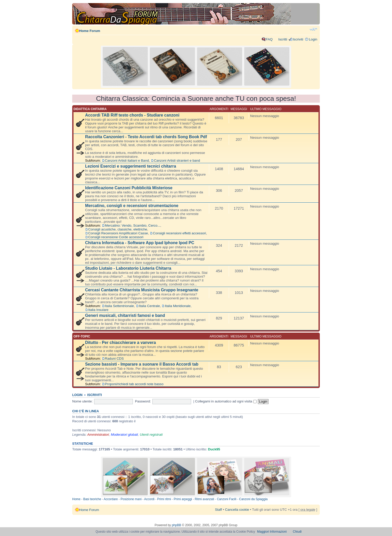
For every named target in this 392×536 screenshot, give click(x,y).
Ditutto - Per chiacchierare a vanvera (120, 343)
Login (313, 39)
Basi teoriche (92, 499)
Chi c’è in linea (86, 411)
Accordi (149, 499)
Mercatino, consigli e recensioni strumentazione (132, 206)
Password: (143, 401)
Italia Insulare (98, 310)
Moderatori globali (124, 435)
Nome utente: (82, 401)
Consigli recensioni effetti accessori (179, 233)
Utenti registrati (151, 435)
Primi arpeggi (183, 499)
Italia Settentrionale (120, 306)
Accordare (111, 499)
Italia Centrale (149, 306)
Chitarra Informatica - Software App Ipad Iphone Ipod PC (140, 243)
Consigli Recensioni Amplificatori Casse (118, 233)
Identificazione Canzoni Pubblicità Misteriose (129, 188)
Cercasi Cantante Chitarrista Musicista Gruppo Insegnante (142, 290)
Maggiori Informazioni (272, 532)
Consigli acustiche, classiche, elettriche (118, 229)
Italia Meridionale (178, 306)
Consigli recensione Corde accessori (116, 237)
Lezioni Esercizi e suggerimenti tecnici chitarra (131, 166)
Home (76, 499)
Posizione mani (131, 499)
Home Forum (90, 31)
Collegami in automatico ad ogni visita (226, 401)
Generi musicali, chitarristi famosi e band (125, 315)
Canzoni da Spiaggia (253, 499)
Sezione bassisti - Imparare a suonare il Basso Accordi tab (142, 364)
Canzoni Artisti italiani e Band (127, 160)
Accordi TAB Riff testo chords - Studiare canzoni (132, 115)
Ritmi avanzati (204, 499)
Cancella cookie (237, 510)
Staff (219, 510)
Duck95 (214, 449)
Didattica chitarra (90, 109)
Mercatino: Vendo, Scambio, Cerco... (133, 225)
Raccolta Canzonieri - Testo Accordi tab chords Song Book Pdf (146, 137)
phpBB (176, 525)
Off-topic (82, 336)
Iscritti (283, 39)
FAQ (269, 39)
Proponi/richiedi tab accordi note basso (134, 384)
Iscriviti (298, 39)
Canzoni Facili (227, 499)
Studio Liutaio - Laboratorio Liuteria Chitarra (128, 268)
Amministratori (98, 435)
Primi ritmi (164, 499)
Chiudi (297, 532)
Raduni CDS (114, 358)
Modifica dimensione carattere (313, 29)
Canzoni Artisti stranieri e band (177, 160)
